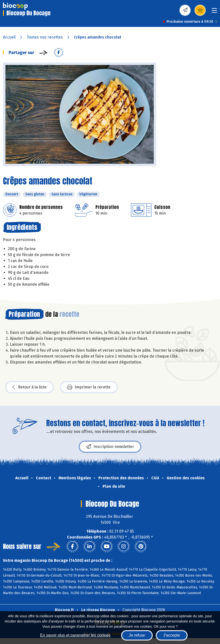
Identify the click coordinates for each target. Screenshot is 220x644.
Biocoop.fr (64, 610)
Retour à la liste (29, 387)
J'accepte (172, 635)
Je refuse (137, 635)
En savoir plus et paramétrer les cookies (75, 635)
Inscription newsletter (110, 447)
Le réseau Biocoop (98, 610)
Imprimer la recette (89, 387)
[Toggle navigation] (214, 12)
